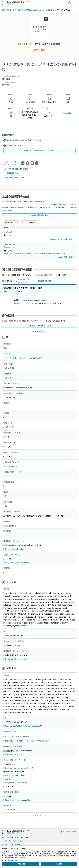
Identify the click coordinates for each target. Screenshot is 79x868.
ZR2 (5, 496)
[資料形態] (29, 222)
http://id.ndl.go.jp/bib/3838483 (17, 562)
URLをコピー (15, 163)
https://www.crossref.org (15, 783)
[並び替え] (12, 222)
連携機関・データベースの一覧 (64, 205)
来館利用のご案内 (48, 281)
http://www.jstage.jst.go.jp (16, 659)
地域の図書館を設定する (53, 215)
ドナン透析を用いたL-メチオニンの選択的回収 (23, 358)
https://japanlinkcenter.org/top (18, 768)
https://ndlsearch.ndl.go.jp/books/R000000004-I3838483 (28, 741)
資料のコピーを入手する (11, 844)
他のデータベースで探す (14, 178)
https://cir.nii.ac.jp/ (13, 754)
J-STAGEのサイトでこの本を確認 (61, 239)
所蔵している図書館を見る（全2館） (40, 150)
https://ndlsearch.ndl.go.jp (15, 549)
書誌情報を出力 (11, 173)
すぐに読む (39, 50)
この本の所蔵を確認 (66, 257)
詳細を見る (67, 113)
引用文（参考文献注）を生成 (16, 169)
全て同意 (59, 864)
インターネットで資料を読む (12, 841)
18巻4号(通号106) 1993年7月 (30, 10)
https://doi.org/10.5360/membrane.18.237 (23, 726)
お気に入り (7, 163)
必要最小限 (21, 864)
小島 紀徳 (7, 378)
